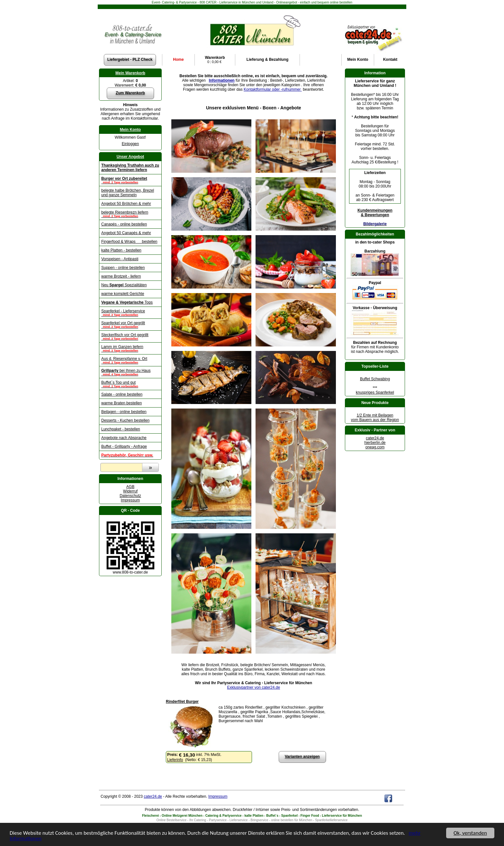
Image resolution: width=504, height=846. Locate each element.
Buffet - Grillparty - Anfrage (124, 446)
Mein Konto (130, 130)
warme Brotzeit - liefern (121, 276)
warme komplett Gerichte (123, 294)
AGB (130, 487)
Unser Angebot (130, 157)
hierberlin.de (375, 443)
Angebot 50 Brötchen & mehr (126, 204)
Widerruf (130, 491)
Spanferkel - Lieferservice (130, 313)
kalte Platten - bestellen (121, 250)
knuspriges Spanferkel (375, 392)
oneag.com (375, 447)
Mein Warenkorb (130, 73)
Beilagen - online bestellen (124, 412)
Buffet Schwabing (375, 379)
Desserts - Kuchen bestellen (125, 420)
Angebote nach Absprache (124, 438)
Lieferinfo (175, 760)
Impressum (130, 500)
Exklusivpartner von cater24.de (253, 687)
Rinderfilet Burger (182, 702)
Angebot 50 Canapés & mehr (126, 233)
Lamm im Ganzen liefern (130, 348)
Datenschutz (130, 496)
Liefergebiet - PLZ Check (130, 60)
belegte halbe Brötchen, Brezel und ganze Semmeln (128, 193)
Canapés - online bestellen (124, 224)
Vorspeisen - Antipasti (120, 259)
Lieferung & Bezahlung (268, 60)
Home (178, 60)
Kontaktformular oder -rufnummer (273, 89)
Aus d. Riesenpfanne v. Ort (130, 360)
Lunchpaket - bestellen (121, 429)
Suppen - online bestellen (123, 268)
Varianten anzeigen (302, 757)
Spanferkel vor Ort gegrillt (130, 325)
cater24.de (375, 438)
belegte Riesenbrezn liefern (130, 214)
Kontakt (390, 60)
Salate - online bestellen (122, 394)
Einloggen (130, 144)
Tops (127, 302)
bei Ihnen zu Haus (130, 372)
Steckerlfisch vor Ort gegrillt (130, 336)
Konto (358, 60)
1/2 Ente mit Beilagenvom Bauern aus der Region (375, 418)
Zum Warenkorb (130, 93)
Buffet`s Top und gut (130, 384)
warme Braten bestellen (122, 403)
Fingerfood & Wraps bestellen (129, 242)
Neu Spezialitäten (124, 285)
